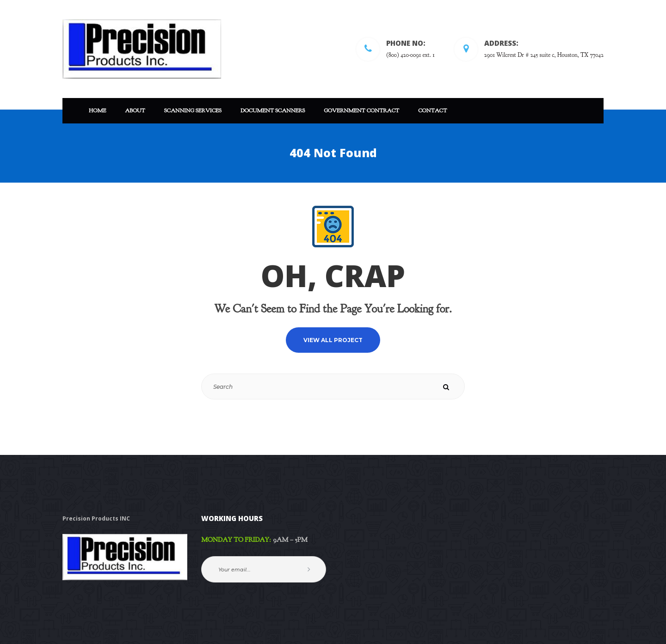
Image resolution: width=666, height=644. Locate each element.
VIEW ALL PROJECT (333, 340)
